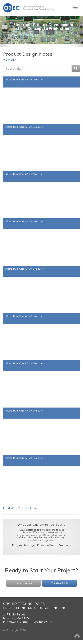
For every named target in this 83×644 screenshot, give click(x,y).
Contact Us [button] (60, 583)
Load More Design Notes (20, 508)
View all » (10, 60)
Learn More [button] (23, 583)
